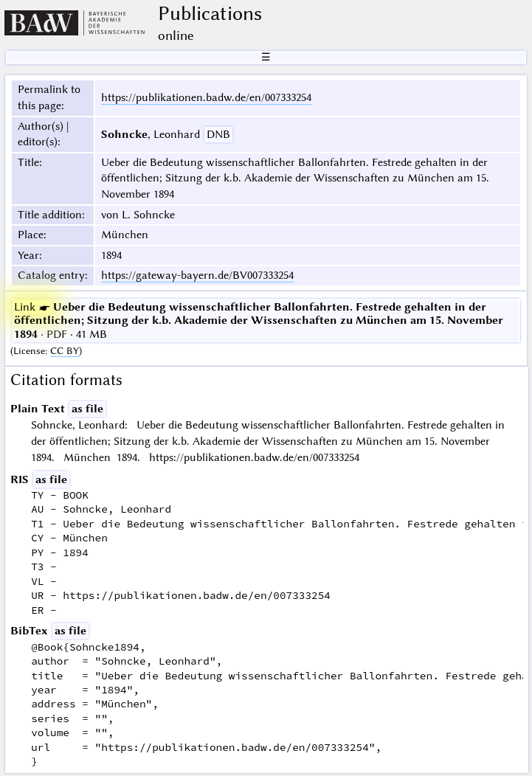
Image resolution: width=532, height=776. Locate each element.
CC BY (65, 351)
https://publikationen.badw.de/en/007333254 (206, 97)
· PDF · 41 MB (259, 321)
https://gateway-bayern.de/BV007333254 (197, 275)
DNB (218, 134)
